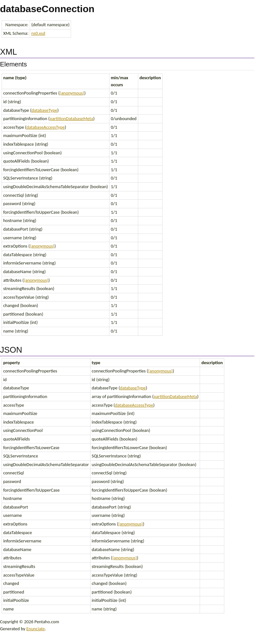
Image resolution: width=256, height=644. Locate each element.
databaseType (44, 110)
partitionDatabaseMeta (71, 119)
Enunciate (36, 629)
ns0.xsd (38, 33)
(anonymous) (72, 93)
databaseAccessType (46, 127)
